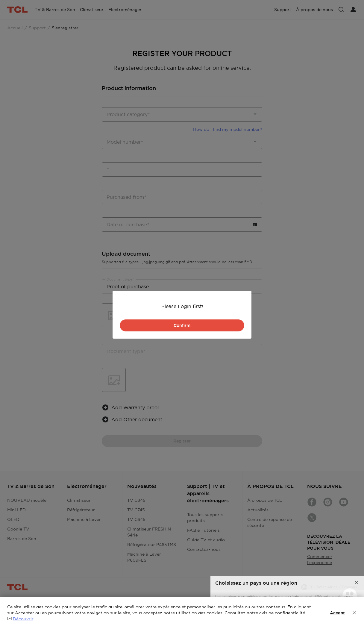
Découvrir (23, 619)
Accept (337, 613)
